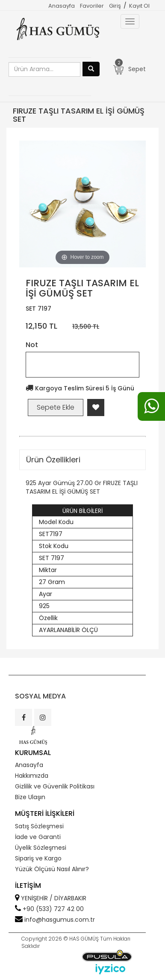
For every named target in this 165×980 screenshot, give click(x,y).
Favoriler (92, 6)
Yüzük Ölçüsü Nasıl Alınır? (52, 869)
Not (32, 345)
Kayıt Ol (139, 6)
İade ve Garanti (38, 837)
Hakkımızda (32, 776)
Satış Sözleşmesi (39, 826)
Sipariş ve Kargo (38, 858)
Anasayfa (62, 6)
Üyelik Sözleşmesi (41, 848)
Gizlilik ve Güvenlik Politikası (55, 786)
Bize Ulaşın (30, 797)
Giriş (115, 6)
